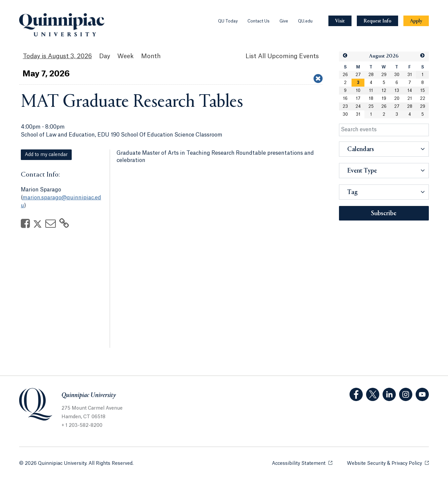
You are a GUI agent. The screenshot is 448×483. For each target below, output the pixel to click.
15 (423, 91)
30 (397, 75)
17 (358, 99)
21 (410, 99)
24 (358, 106)
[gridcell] (358, 83)
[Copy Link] (64, 225)
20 (397, 99)
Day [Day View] (105, 56)
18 (371, 99)
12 (384, 91)
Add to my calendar (46, 155)
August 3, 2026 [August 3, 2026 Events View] (70, 56)
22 (423, 99)
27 (358, 75)
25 (371, 106)
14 (410, 91)
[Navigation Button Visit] (340, 21)
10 (358, 91)
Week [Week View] (126, 56)
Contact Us (259, 21)
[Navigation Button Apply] (416, 21)
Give (284, 21)
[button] (345, 56)
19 (384, 99)
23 (345, 106)
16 (345, 99)
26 (345, 75)
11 (371, 91)
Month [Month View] (151, 56)
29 (384, 75)
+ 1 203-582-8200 (82, 425)
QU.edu (305, 21)
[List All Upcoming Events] (282, 56)
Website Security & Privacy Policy (388, 463)
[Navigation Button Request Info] (377, 21)
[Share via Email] (51, 225)
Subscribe (384, 214)
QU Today (228, 21)
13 (397, 91)
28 (371, 75)
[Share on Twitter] (37, 225)
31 (410, 75)
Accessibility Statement (302, 463)
